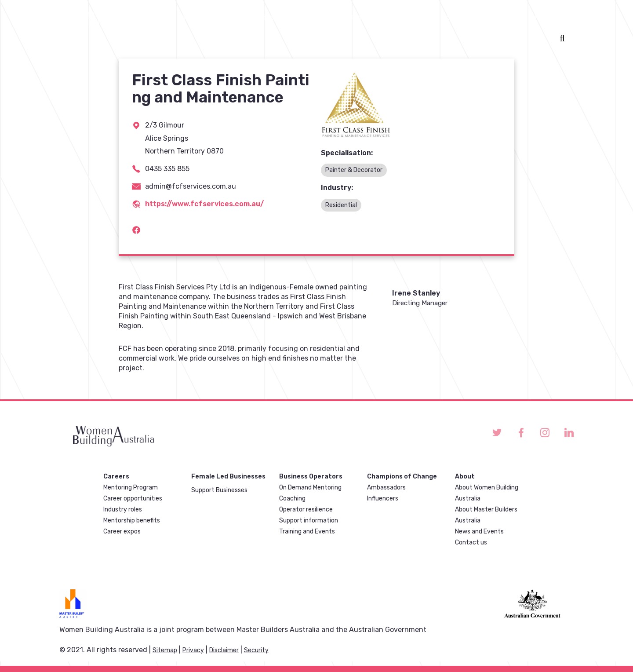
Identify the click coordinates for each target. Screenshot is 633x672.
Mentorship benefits (132, 520)
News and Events (479, 531)
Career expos (122, 531)
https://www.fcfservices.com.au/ (204, 204)
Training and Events (307, 531)
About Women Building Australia (487, 493)
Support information (309, 520)
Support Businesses (219, 490)
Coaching (292, 499)
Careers (190, 17)
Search (561, 39)
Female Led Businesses (347, 17)
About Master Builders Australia (486, 515)
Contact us (471, 542)
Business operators (255, 17)
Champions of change (444, 17)
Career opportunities (133, 499)
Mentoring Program (131, 488)
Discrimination (526, 17)
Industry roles (123, 509)
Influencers (383, 499)
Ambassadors (386, 488)
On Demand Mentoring (310, 488)
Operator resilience (306, 509)
